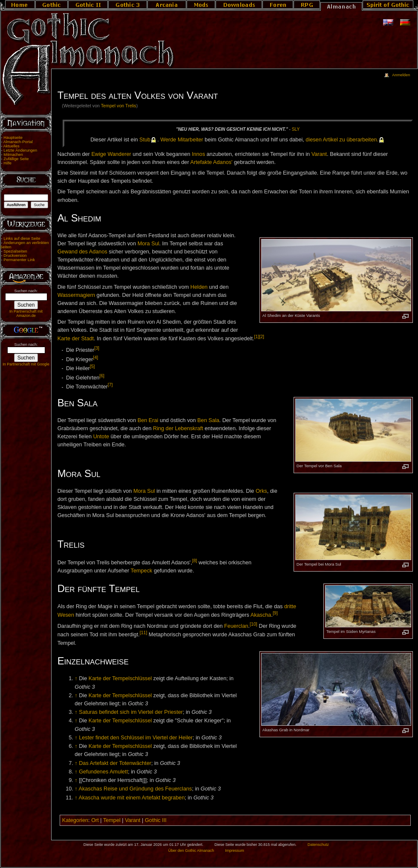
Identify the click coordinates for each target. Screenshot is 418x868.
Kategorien (75, 820)
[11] (144, 632)
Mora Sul (148, 244)
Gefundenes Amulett (103, 772)
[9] (275, 613)
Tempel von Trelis (119, 106)
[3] (97, 348)
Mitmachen (13, 155)
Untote (101, 437)
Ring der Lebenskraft (178, 428)
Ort (95, 820)
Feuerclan (236, 626)
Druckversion (15, 256)
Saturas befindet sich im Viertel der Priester (131, 712)
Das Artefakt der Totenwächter (115, 763)
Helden (199, 287)
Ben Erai (148, 420)
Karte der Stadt (76, 339)
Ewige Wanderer (111, 154)
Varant (319, 154)
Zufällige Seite (16, 159)
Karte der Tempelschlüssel (120, 678)
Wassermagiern (76, 295)
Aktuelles (12, 146)
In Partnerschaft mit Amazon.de (26, 313)
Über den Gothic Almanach (191, 851)
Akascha (261, 615)
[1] (257, 336)
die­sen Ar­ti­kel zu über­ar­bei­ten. (342, 140)
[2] (262, 336)
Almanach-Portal (18, 142)
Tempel (112, 820)
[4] (95, 357)
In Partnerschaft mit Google (26, 364)
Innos (198, 154)
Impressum (235, 851)
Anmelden (401, 75)
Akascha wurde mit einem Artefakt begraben (131, 798)
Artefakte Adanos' (211, 162)
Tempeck (142, 571)
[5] (92, 366)
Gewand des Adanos (82, 252)
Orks (261, 491)
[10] (254, 624)
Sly (296, 129)
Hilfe (7, 163)
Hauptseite (13, 138)
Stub (145, 140)
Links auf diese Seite (22, 239)
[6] (102, 376)
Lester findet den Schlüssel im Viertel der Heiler (136, 738)
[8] (195, 560)
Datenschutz (318, 845)
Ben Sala (208, 420)
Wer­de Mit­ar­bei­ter (182, 140)
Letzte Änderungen (20, 150)
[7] (110, 385)
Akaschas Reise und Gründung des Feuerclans (135, 789)
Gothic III (156, 820)
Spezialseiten (15, 251)
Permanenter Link (19, 260)
